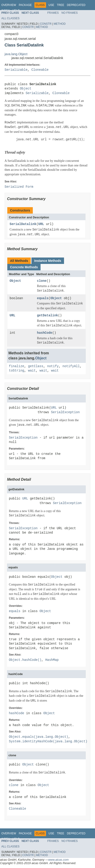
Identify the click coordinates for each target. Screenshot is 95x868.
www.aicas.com (59, 860)
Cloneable (40, 70)
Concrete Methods (24, 267)
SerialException (65, 412)
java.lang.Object (16, 54)
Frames (53, 13)
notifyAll (71, 366)
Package (25, 5)
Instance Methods (48, 261)
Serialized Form (19, 187)
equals (43, 298)
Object (26, 89)
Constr (46, 24)
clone (42, 281)
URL (41, 224)
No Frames (70, 13)
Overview (9, 5)
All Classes (10, 18)
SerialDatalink (23, 224)
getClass (36, 366)
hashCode (45, 333)
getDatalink (47, 316)
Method (60, 24)
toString (17, 371)
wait (32, 371)
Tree (61, 5)
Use (51, 5)
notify (53, 366)
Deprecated (76, 5)
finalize (17, 366)
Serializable (16, 70)
